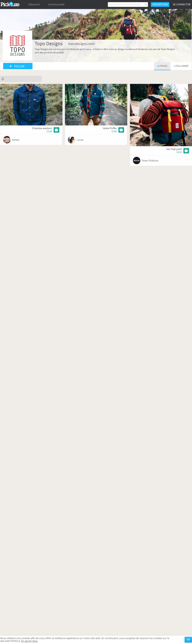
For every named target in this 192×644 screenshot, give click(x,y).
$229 (179, 152)
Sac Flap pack (174, 149)
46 (162, 66)
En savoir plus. (30, 641)
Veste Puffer (110, 128)
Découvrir (34, 4)
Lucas (80, 140)
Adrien (16, 140)
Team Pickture (150, 161)
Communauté (56, 4)
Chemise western (42, 128)
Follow (19, 66)
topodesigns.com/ (82, 44)
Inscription (160, 4)
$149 (49, 131)
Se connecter (182, 4)
